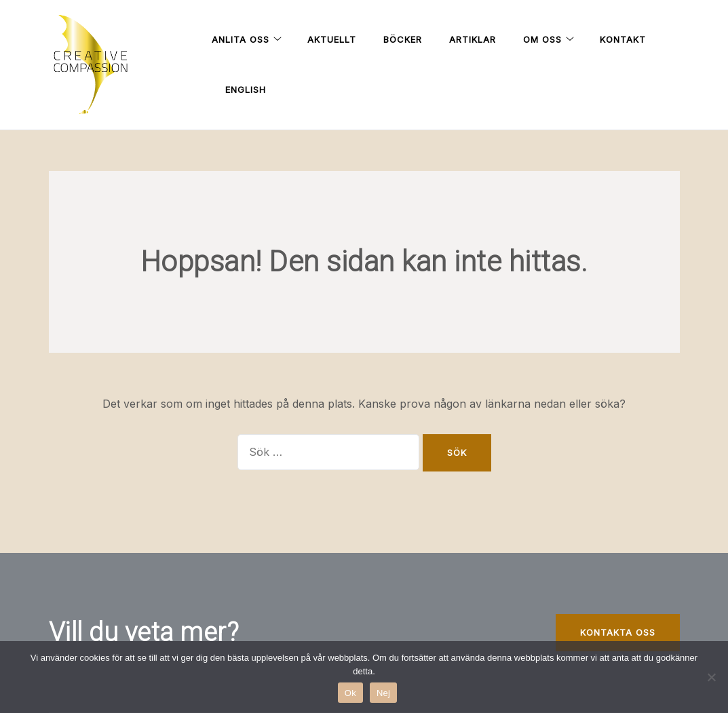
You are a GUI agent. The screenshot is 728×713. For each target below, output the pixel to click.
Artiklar (473, 39)
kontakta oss (618, 632)
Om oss (542, 39)
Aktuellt (332, 39)
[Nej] (711, 677)
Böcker (403, 39)
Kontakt (623, 39)
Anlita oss (241, 39)
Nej (383, 693)
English (246, 90)
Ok (350, 693)
